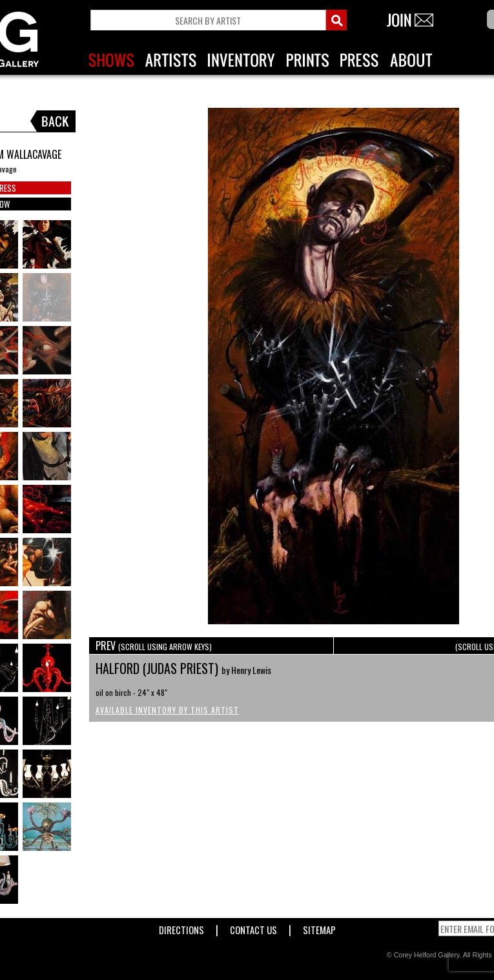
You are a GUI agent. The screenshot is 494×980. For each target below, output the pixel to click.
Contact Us (253, 927)
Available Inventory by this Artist (167, 710)
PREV (154, 646)
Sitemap (319, 927)
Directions (181, 927)
